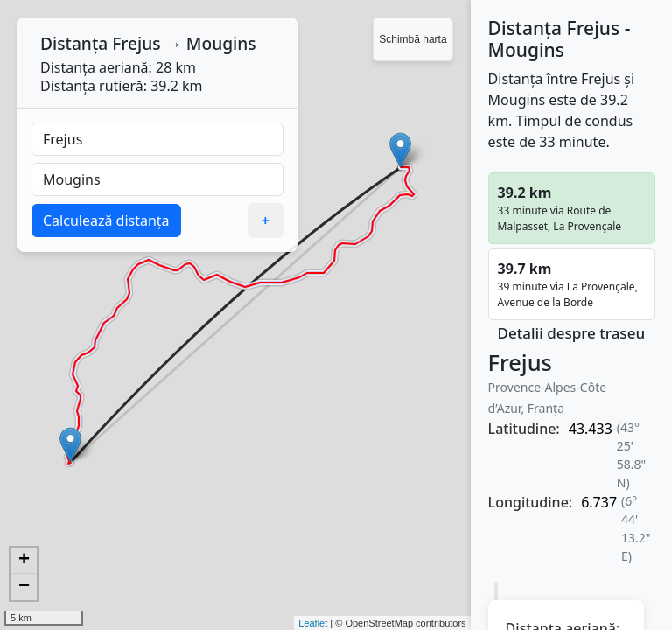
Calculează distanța (106, 220)
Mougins (221, 43)
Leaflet (313, 623)
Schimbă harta (413, 39)
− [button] (24, 587)
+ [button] (24, 561)
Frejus (136, 43)
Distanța (74, 43)
